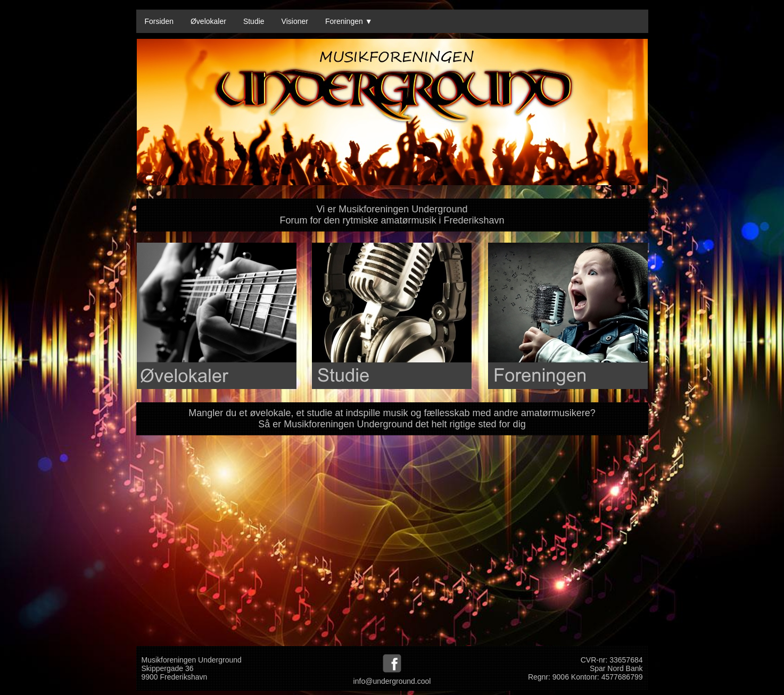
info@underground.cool (392, 681)
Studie (254, 21)
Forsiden (159, 21)
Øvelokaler (208, 21)
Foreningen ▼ (349, 21)
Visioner (295, 21)
